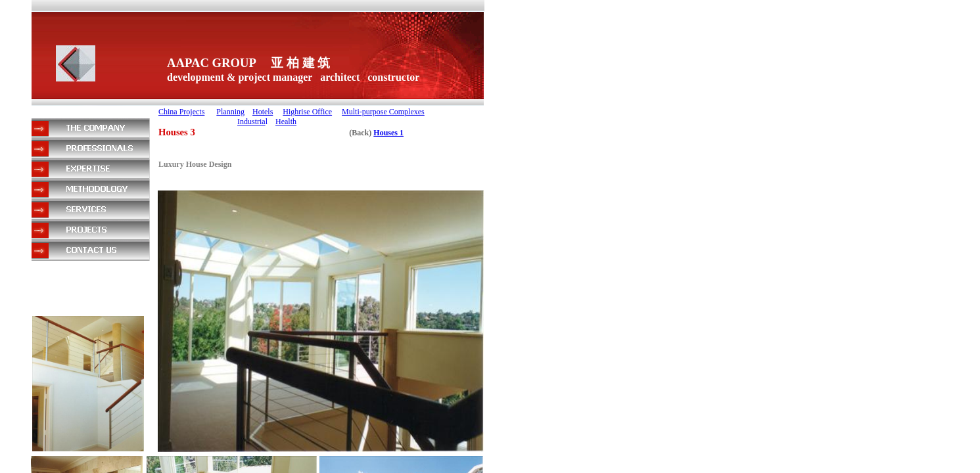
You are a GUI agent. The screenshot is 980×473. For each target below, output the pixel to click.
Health (286, 122)
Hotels (263, 112)
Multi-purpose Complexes (383, 112)
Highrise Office (307, 112)
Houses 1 (388, 133)
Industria (251, 122)
